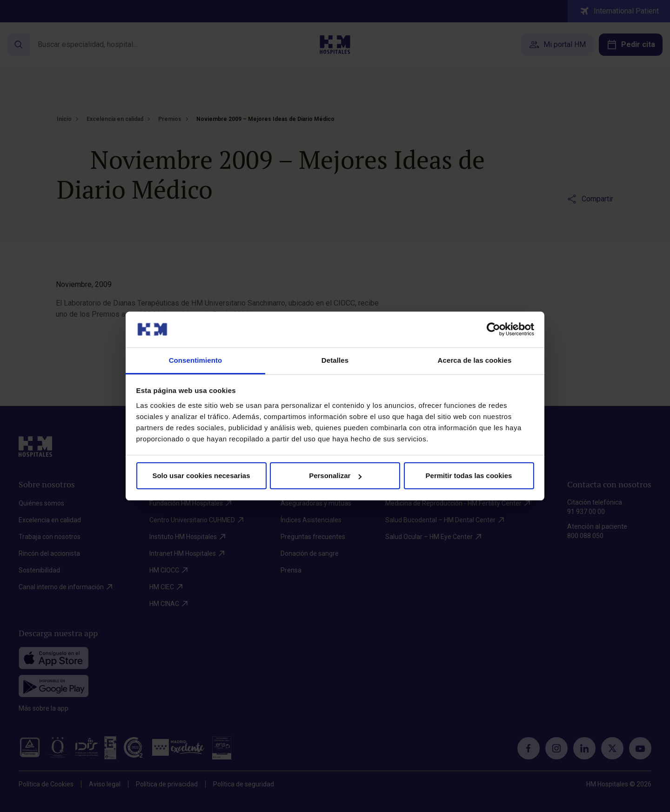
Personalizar (335, 476)
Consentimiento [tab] (196, 360)
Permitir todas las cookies (469, 476)
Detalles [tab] (335, 360)
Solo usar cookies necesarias (201, 476)
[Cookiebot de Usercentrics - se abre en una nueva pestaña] (493, 329)
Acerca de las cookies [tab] (475, 360)
